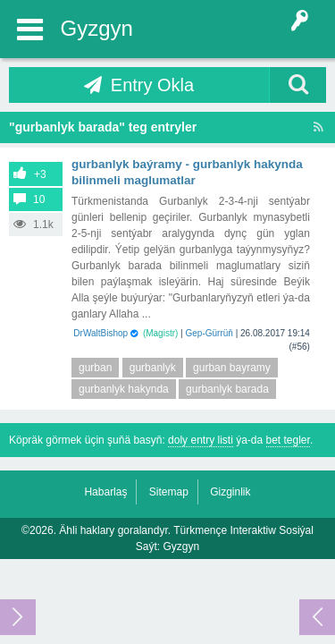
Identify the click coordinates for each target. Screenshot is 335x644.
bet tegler (288, 440)
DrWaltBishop (100, 333)
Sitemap (169, 492)
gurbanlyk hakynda (124, 389)
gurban (95, 368)
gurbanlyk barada (227, 389)
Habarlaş (105, 492)
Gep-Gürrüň (209, 333)
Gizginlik (230, 492)
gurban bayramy (232, 368)
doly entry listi (201, 440)
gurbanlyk (153, 368)
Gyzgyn (97, 28)
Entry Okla (152, 85)
